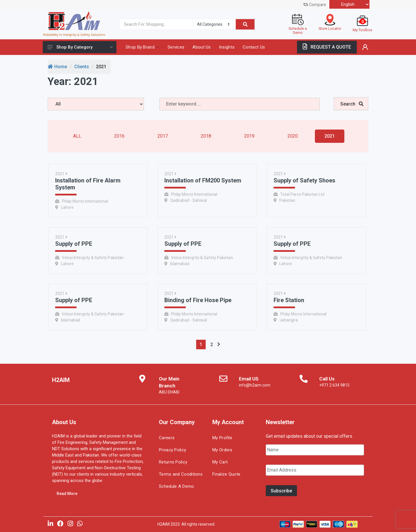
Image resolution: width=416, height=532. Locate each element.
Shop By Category (80, 47)
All (77, 136)
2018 (206, 136)
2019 (249, 136)
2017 (163, 136)
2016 (119, 136)
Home (57, 67)
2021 (330, 136)
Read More (67, 494)
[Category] (213, 24)
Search (352, 104)
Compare (315, 5)
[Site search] (155, 24)
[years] (96, 104)
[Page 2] (212, 344)
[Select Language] (349, 4)
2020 (293, 136)
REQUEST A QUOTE (327, 47)
